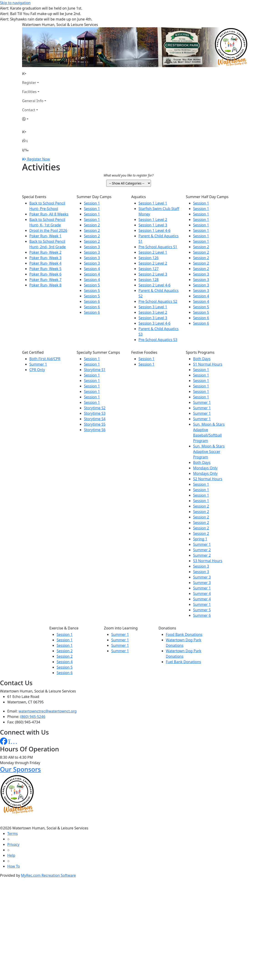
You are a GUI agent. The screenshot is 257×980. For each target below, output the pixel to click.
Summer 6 (202, 615)
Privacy (13, 844)
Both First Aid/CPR (45, 359)
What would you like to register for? (128, 175)
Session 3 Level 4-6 (154, 323)
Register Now (38, 159)
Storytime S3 (95, 413)
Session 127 (149, 269)
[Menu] (25, 150)
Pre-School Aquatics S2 (158, 301)
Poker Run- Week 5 (45, 269)
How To (14, 866)
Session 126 (149, 258)
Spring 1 (200, 539)
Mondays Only (205, 468)
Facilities (29, 92)
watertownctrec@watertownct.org (48, 711)
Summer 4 (202, 594)
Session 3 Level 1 (153, 307)
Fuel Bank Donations (183, 662)
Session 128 (149, 280)
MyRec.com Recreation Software (48, 875)
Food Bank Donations (184, 634)
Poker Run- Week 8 (45, 285)
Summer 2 (202, 550)
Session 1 (92, 203)
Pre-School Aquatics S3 (158, 340)
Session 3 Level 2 (153, 312)
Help (11, 855)
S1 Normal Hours (208, 364)
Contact (29, 110)
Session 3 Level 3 (153, 318)
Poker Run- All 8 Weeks (49, 214)
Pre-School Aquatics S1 (158, 247)
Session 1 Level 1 (153, 203)
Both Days (202, 359)
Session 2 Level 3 (153, 274)
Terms (13, 834)
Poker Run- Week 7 (45, 280)
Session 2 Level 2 (153, 263)
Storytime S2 (95, 408)
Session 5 (92, 285)
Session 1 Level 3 (153, 225)
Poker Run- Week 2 (45, 252)
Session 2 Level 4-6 (154, 285)
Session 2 (92, 225)
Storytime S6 (95, 430)
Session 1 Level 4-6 (154, 230)
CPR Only (37, 370)
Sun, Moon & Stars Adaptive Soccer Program (209, 452)
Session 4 (92, 269)
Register (29, 83)
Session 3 (92, 247)
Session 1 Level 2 (153, 220)
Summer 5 (202, 610)
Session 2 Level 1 (153, 252)
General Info (33, 101)
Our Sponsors (20, 769)
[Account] (34, 119)
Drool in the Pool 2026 (48, 230)
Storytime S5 (95, 424)
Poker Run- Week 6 (45, 274)
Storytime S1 (95, 370)
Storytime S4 (95, 419)
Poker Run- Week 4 (45, 263)
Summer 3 (202, 577)
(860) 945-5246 (33, 717)
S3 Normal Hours (208, 561)
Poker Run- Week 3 (45, 258)
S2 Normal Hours (208, 479)
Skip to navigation (15, 3)
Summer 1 (38, 364)
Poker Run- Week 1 (45, 236)
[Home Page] (34, 73)
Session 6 (92, 301)
